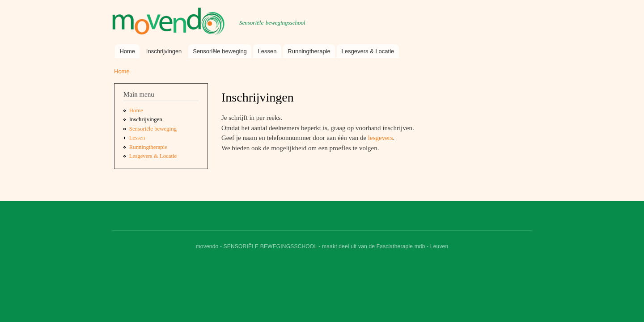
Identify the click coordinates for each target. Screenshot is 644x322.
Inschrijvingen (164, 51)
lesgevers (381, 138)
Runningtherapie (309, 51)
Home (127, 51)
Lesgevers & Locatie (368, 51)
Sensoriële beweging (220, 51)
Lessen (267, 51)
